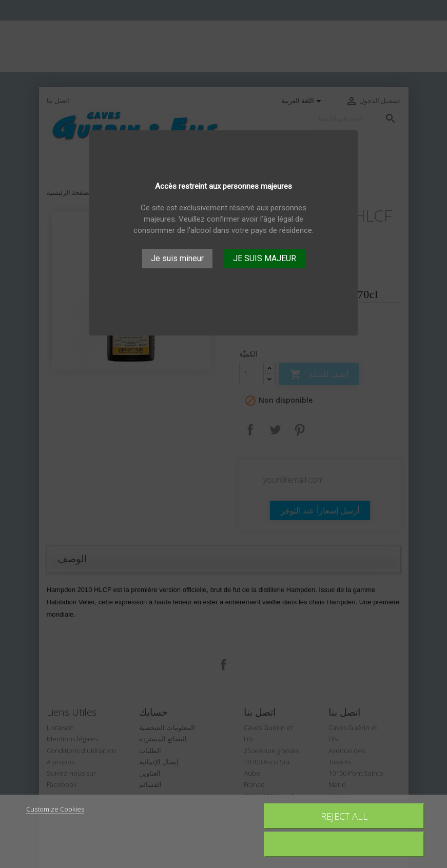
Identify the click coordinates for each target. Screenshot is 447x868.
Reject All (344, 816)
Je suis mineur (177, 258)
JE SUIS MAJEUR (265, 258)
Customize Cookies (55, 809)
